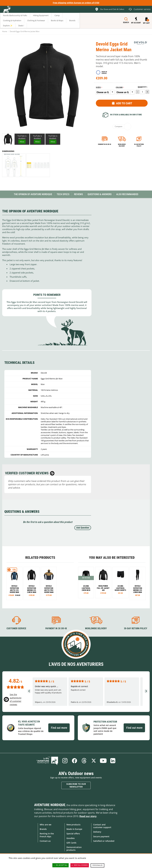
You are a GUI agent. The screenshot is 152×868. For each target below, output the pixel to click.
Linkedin (113, 761)
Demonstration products (74, 849)
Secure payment (101, 836)
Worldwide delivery (122, 145)
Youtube (103, 761)
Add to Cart (124, 103)
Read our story (88, 816)
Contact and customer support (102, 826)
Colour (119, 88)
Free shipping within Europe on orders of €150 (76, 3)
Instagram (65, 761)
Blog (47, 761)
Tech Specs (63, 194)
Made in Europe (74, 829)
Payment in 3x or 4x (105, 144)
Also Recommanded (127, 194)
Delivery (97, 832)
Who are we (46, 825)
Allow (22, 142)
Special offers (73, 834)
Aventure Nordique (50, 805)
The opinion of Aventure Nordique (33, 194)
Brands (43, 829)
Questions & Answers (100, 194)
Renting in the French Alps (47, 835)
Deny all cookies (80, 865)
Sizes (98, 88)
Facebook (74, 761)
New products (73, 825)
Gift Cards (71, 843)
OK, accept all (61, 865)
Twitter (94, 761)
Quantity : (143, 87)
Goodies (71, 838)
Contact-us (45, 841)
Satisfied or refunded (104, 841)
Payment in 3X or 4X (56, 628)
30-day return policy (139, 145)
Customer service (16, 628)
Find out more (59, 728)
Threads (84, 761)
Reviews (78, 194)
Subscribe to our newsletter (76, 785)
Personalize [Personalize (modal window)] (97, 865)
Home (5, 31)
